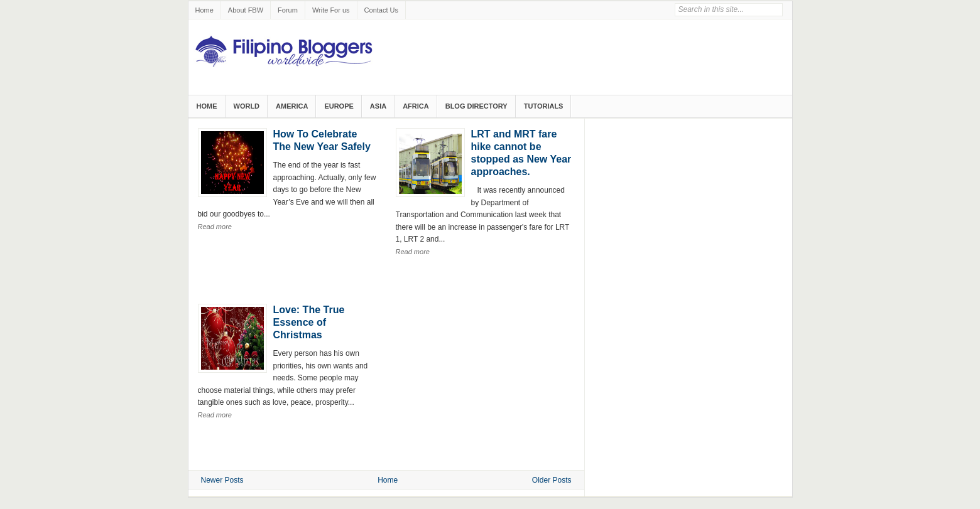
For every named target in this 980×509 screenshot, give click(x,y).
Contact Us (381, 10)
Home (204, 10)
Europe (339, 106)
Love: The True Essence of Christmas (309, 322)
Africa (416, 106)
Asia (378, 106)
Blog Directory (476, 106)
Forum (288, 10)
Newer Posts (222, 480)
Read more (215, 227)
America (292, 106)
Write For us (331, 10)
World (247, 106)
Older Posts (552, 480)
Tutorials (544, 106)
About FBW (246, 10)
